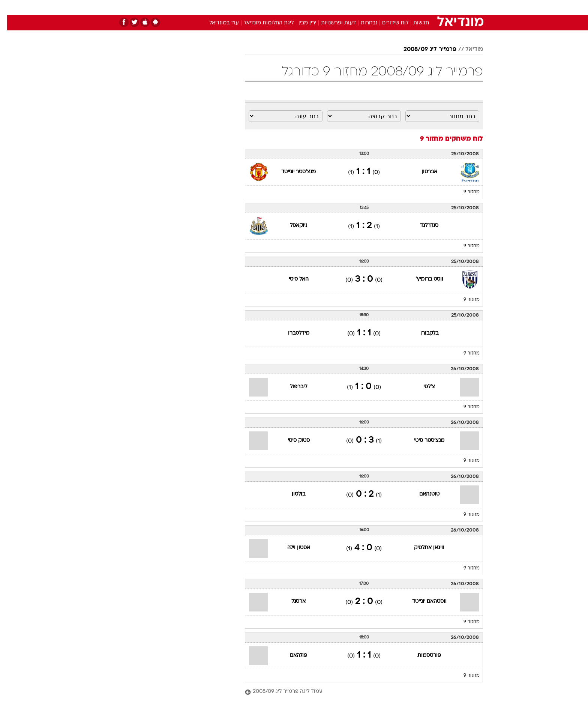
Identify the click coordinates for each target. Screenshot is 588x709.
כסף (332, 7)
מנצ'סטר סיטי (422, 441)
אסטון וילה (292, 548)
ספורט (401, 7)
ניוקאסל (291, 226)
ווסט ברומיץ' (422, 279)
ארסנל (291, 602)
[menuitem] (422, 8)
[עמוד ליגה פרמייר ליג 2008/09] (357, 692)
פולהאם (291, 656)
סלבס (353, 7)
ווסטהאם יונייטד (422, 602)
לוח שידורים (388, 23)
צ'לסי (422, 387)
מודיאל (467, 50)
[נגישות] (10, 8)
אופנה (208, 7)
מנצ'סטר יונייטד (291, 172)
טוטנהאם (422, 494)
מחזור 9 (464, 192)
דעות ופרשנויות (331, 23)
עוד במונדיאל (217, 23)
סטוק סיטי (292, 441)
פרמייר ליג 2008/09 (423, 50)
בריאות (289, 7)
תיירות (264, 7)
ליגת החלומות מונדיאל (262, 23)
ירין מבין (300, 23)
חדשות (427, 7)
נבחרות (362, 23)
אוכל (313, 7)
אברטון (422, 172)
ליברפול (291, 387)
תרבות (377, 7)
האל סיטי (292, 279)
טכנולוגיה (236, 7)
